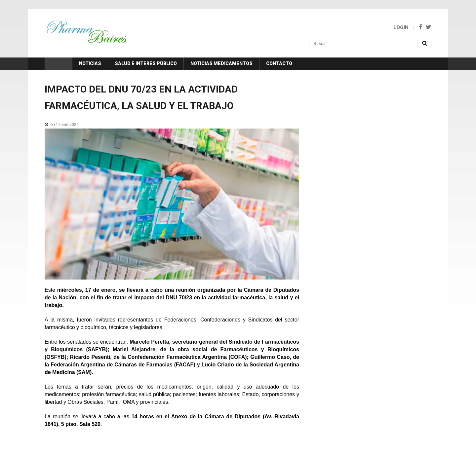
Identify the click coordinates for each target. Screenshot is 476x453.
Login (401, 27)
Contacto (279, 63)
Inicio (59, 63)
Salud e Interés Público (146, 63)
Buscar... (310, 39)
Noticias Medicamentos (221, 63)
